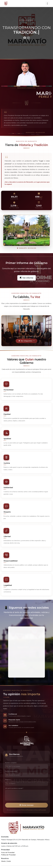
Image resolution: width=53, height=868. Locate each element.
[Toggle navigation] (47, 4)
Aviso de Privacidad (8, 853)
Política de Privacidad (8, 855)
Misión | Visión (6, 861)
